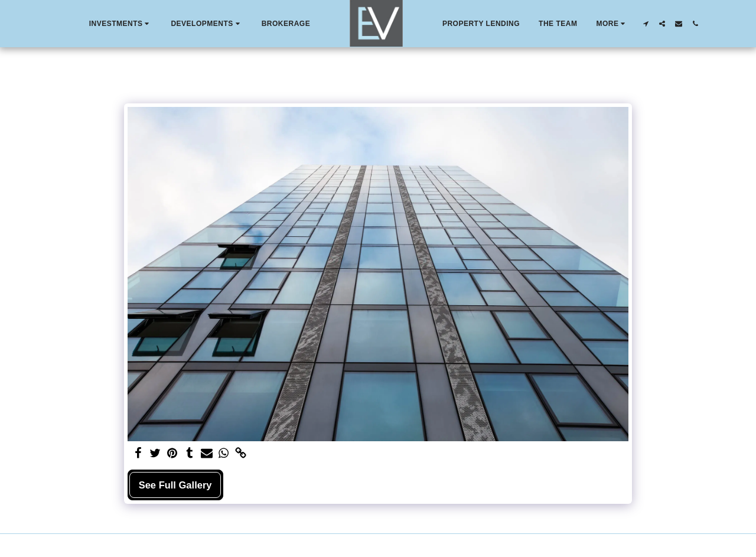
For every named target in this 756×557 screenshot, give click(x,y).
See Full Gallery (175, 485)
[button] (121, 24)
